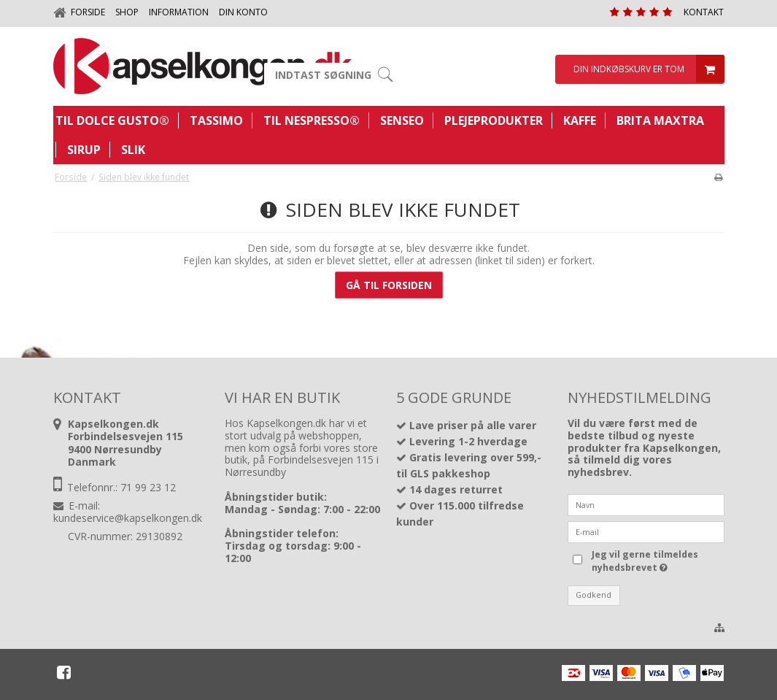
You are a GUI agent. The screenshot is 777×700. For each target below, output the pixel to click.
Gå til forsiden (389, 285)
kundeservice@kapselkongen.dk (128, 518)
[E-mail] (646, 531)
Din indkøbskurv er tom (647, 69)
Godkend (594, 595)
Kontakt (704, 12)
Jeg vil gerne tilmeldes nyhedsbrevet (657, 561)
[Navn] (646, 504)
